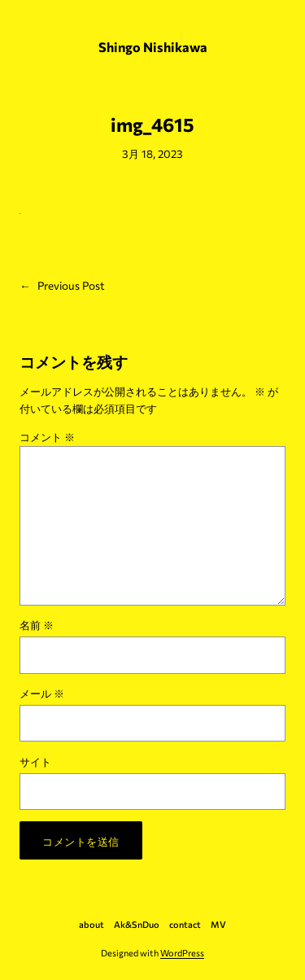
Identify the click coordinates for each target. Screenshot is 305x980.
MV (218, 924)
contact (185, 924)
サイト (35, 761)
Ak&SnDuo (137, 924)
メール (42, 693)
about (91, 924)
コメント (47, 437)
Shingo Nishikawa (153, 47)
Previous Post (71, 285)
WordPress (182, 953)
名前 (37, 625)
